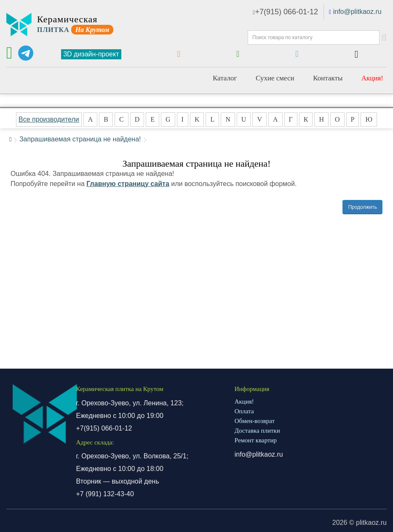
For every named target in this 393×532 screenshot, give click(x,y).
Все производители (49, 119)
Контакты (328, 78)
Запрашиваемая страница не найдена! (80, 139)
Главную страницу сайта (128, 184)
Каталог (225, 78)
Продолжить (362, 207)
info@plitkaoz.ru (357, 12)
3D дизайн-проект (91, 54)
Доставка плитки (257, 431)
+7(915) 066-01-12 (285, 12)
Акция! (372, 78)
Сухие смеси (275, 78)
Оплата (244, 411)
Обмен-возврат (255, 421)
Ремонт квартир (256, 440)
